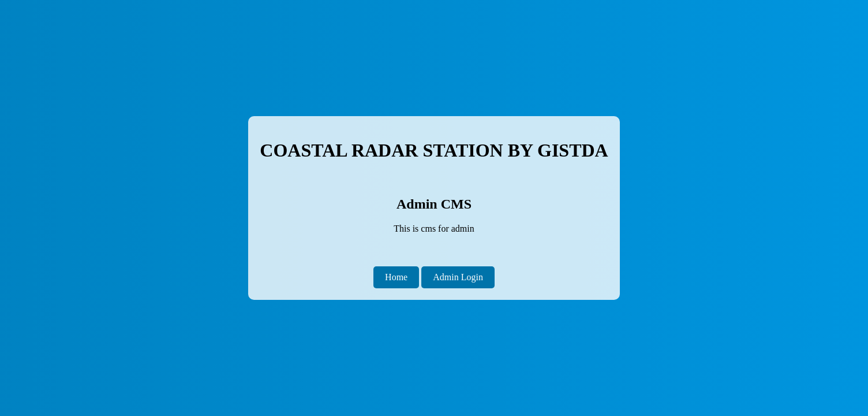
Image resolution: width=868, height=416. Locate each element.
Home (396, 277)
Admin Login (458, 277)
